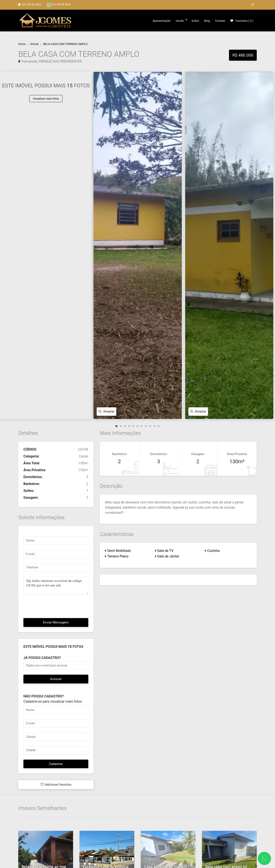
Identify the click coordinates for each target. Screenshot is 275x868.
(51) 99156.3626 (59, 5)
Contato (219, 21)
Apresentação (159, 21)
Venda (178, 21)
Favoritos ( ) (241, 21)
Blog (206, 21)
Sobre (193, 21)
